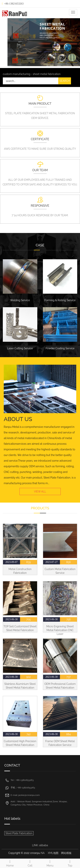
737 (68, 677)
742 (28, 734)
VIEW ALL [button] (40, 491)
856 (68, 562)
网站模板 (66, 853)
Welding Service (20, 300)
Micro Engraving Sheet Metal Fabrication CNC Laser (60, 630)
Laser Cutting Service (20, 348)
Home (10, 863)
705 (28, 619)
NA (43, 853)
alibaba (44, 845)
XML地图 (53, 853)
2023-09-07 (12, 562)
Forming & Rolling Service (60, 300)
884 (69, 734)
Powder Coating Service (60, 348)
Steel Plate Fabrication (19, 833)
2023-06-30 (12, 619)
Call (30, 863)
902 (28, 677)
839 (28, 562)
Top (70, 863)
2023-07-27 (51, 562)
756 (68, 619)
